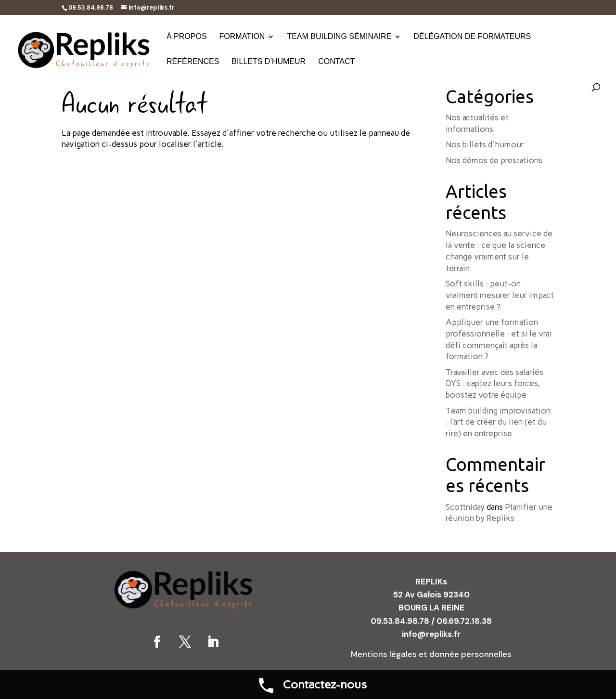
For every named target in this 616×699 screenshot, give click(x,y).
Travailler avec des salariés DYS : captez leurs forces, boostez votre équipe (494, 384)
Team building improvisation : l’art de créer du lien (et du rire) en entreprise (498, 422)
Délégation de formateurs (472, 37)
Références (193, 62)
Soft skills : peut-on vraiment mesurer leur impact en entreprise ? (500, 295)
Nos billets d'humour (485, 144)
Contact (336, 62)
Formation (242, 37)
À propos (187, 37)
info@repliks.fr (431, 634)
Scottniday (465, 507)
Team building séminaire (339, 37)
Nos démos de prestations (494, 160)
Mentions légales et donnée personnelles (431, 654)
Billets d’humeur (269, 62)
